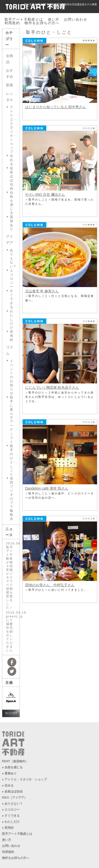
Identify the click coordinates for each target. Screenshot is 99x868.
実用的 (11, 336)
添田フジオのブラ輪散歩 (11, 499)
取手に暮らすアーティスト (11, 420)
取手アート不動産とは (24, 19)
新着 (10, 85)
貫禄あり (11, 223)
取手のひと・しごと (13, 460)
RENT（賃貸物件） (15, 761)
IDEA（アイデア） (15, 798)
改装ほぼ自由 (11, 178)
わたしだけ (11, 319)
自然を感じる (11, 203)
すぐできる (11, 299)
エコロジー (11, 279)
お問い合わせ (76, 19)
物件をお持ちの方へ (42, 23)
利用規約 (12, 23)
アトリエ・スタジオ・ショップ (26, 779)
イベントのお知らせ (11, 377)
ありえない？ (14, 804)
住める (11, 160)
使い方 (54, 19)
